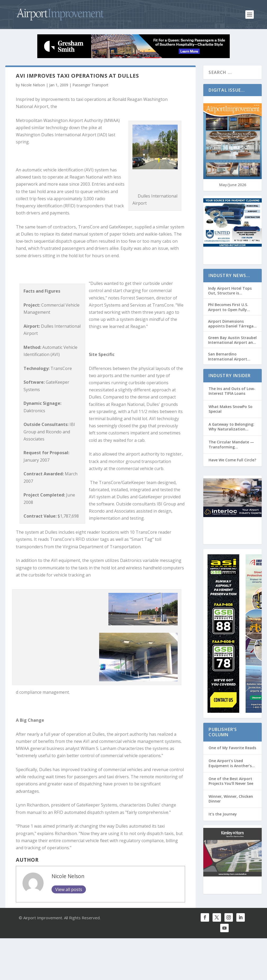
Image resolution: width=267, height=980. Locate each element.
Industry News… (229, 275)
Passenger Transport (90, 85)
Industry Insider (230, 376)
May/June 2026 (233, 185)
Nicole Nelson (33, 85)
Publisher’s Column (223, 732)
